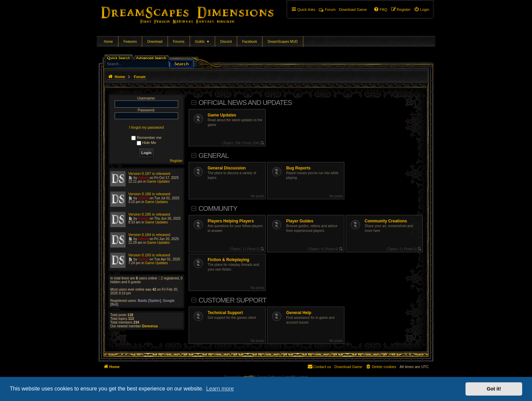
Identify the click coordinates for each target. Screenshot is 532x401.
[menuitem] (422, 10)
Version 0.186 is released (149, 194)
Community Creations (386, 221)
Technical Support (225, 313)
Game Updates (222, 115)
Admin (143, 178)
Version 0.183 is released (149, 255)
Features (130, 42)
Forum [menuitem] (327, 10)
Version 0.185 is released (149, 214)
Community (218, 208)
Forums (179, 42)
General (214, 156)
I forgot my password (146, 127)
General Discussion (227, 168)
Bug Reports (298, 168)
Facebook (250, 42)
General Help (299, 313)
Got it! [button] (494, 389)
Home (108, 42)
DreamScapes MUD (283, 42)
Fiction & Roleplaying (229, 260)
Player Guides (300, 221)
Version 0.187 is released (149, 174)
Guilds (202, 42)
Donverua (150, 326)
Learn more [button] (220, 389)
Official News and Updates (245, 103)
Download (155, 42)
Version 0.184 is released (149, 235)
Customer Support (232, 300)
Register (176, 161)
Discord (226, 42)
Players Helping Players (231, 221)
